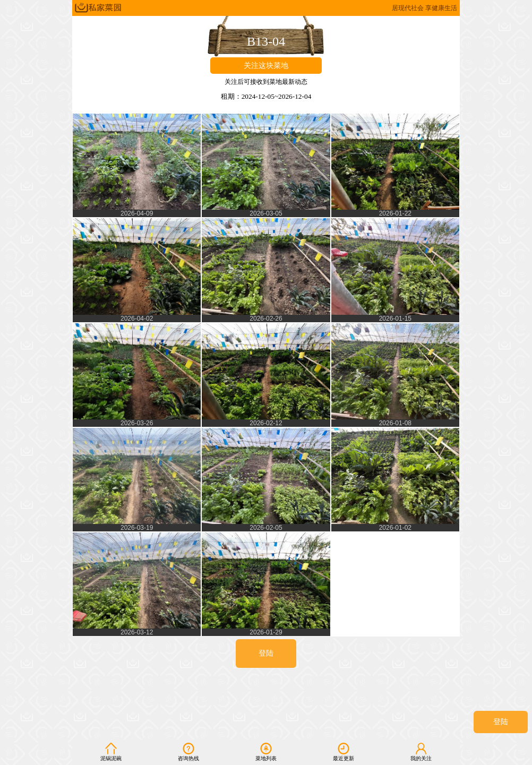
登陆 (501, 722)
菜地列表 (266, 752)
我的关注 (421, 752)
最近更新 (344, 752)
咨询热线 (188, 752)
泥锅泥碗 (111, 752)
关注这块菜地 (266, 66)
